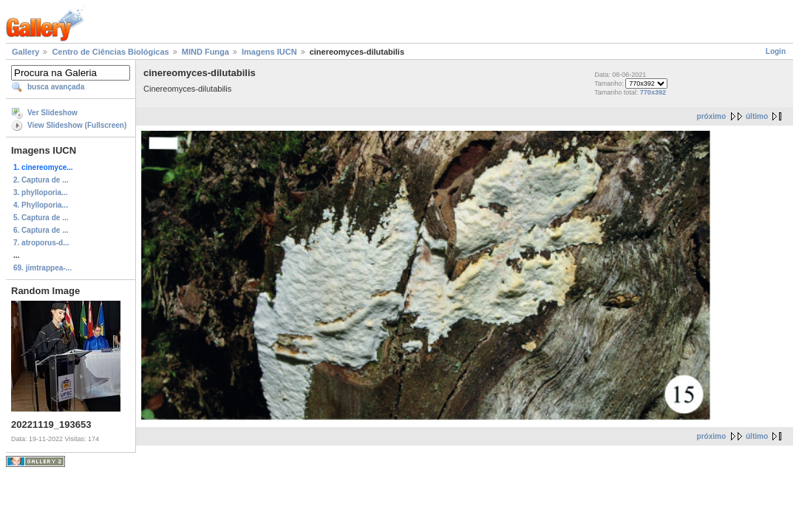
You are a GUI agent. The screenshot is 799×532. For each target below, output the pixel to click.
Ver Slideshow (52, 113)
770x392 (653, 92)
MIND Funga (205, 52)
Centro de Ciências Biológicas (110, 52)
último (757, 116)
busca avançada (56, 87)
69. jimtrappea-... (42, 268)
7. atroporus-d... (41, 243)
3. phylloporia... (40, 192)
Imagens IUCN (269, 52)
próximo (711, 116)
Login (776, 51)
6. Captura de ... (41, 230)
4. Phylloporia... (41, 205)
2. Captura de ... (41, 180)
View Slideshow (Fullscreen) (77, 125)
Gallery (25, 52)
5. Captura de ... (41, 218)
